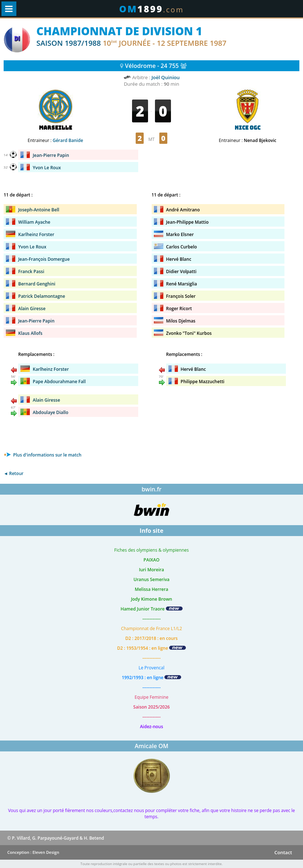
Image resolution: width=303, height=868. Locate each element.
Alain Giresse (32, 309)
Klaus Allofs (30, 333)
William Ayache (34, 222)
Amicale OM (151, 746)
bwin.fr (151, 489)
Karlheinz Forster (36, 234)
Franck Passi (31, 271)
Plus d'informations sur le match (43, 455)
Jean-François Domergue (44, 259)
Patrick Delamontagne (42, 296)
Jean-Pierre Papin (51, 155)
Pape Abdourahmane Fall (59, 382)
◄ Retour (13, 473)
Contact (283, 852)
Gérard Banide (68, 140)
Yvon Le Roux (47, 168)
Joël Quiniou (166, 77)
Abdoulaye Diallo (51, 412)
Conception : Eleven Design (33, 852)
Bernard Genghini (37, 284)
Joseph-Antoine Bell (39, 210)
